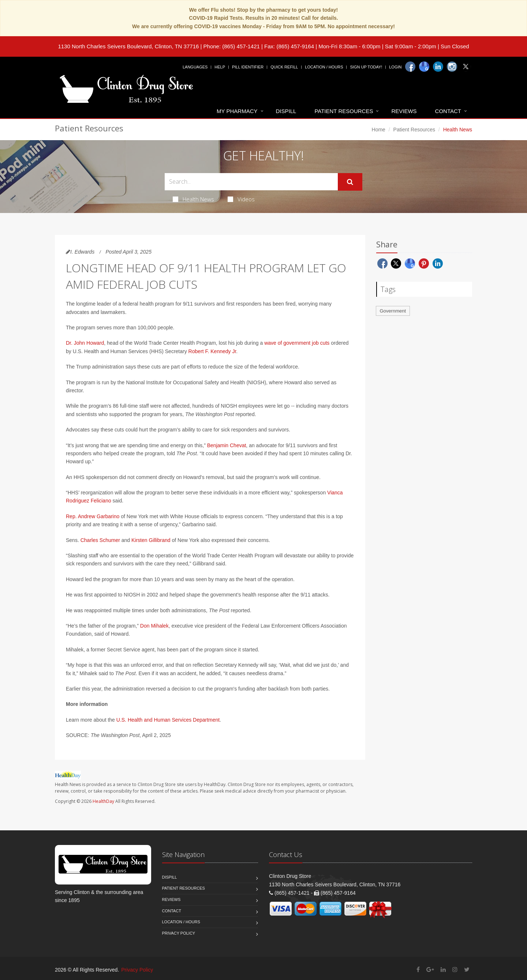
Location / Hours (324, 67)
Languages (195, 67)
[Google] (424, 67)
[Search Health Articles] (251, 182)
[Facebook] (410, 67)
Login (395, 67)
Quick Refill (284, 67)
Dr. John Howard (85, 343)
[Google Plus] (430, 970)
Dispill (286, 111)
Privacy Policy (179, 933)
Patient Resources (344, 111)
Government (393, 311)
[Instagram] (452, 67)
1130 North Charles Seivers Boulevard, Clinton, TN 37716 (128, 46)
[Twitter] (466, 67)
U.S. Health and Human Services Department (168, 720)
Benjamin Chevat (227, 445)
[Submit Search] (350, 182)
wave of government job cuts (297, 343)
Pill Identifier (248, 67)
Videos (241, 199)
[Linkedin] (438, 67)
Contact (448, 111)
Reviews (404, 111)
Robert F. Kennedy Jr (212, 351)
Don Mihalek (154, 626)
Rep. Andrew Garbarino (93, 516)
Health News (193, 199)
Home (379, 130)
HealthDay (103, 801)
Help (220, 67)
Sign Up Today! (366, 67)
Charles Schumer (100, 540)
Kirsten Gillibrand (151, 540)
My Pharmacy (237, 111)
